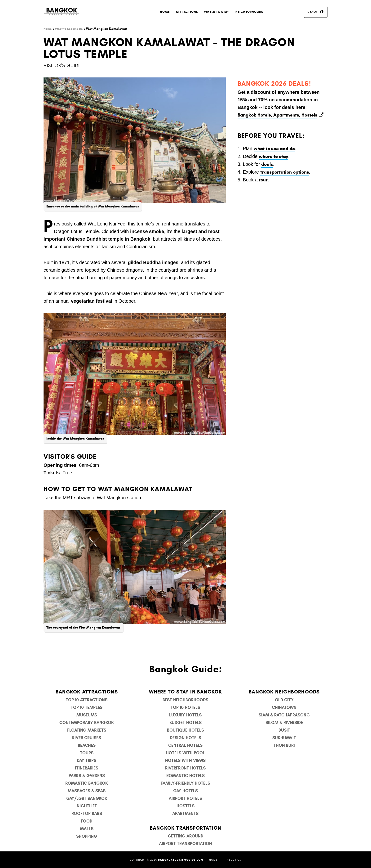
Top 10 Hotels (185, 707)
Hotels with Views (185, 760)
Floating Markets (87, 730)
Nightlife (87, 806)
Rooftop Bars (87, 814)
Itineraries (87, 768)
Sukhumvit (284, 738)
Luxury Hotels (185, 715)
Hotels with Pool (185, 753)
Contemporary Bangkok (87, 723)
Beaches (87, 745)
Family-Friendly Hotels (185, 783)
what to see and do (274, 149)
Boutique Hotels (185, 730)
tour (263, 180)
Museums (87, 715)
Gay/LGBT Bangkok (87, 798)
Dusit (284, 730)
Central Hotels (185, 745)
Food (87, 821)
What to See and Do (69, 29)
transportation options (285, 172)
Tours (87, 753)
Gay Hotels (185, 791)
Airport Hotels (185, 798)
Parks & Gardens (87, 776)
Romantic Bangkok (87, 783)
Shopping (87, 836)
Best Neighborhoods (185, 700)
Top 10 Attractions (87, 700)
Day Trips (87, 760)
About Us (234, 860)
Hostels (185, 806)
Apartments (185, 814)
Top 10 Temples (87, 707)
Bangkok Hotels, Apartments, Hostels (277, 115)
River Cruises (87, 738)
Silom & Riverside (284, 723)
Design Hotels (185, 738)
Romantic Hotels (185, 776)
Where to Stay (217, 12)
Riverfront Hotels (185, 768)
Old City (284, 700)
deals (267, 164)
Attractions (187, 12)
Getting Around (185, 836)
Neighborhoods (249, 12)
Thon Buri (284, 745)
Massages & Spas (87, 791)
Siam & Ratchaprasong (284, 715)
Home (165, 12)
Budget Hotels (185, 723)
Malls (87, 829)
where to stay (274, 156)
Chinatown (284, 707)
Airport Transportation (185, 844)
